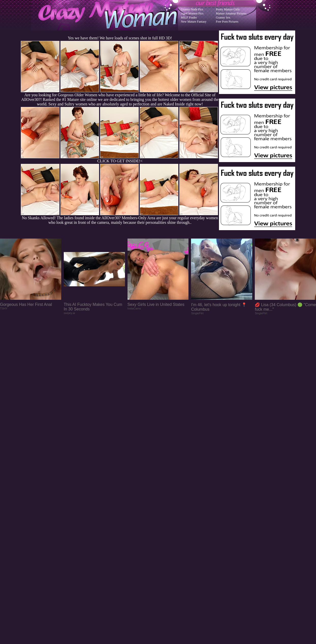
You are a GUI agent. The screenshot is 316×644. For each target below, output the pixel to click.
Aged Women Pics (192, 13)
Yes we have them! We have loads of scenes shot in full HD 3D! (120, 38)
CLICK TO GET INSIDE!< (120, 161)
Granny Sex (223, 18)
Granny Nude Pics (192, 9)
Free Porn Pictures (227, 22)
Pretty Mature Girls (228, 9)
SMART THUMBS (167, 542)
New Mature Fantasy (194, 22)
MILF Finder (189, 18)
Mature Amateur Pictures (231, 13)
